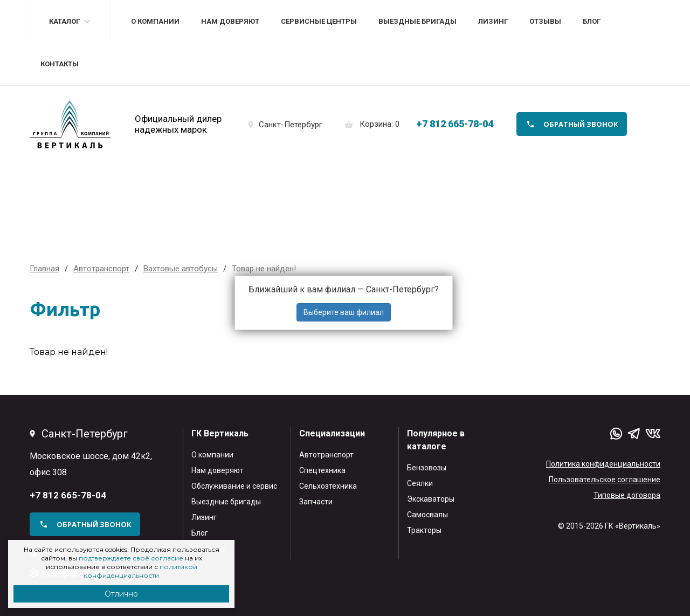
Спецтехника (322, 470)
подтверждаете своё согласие (131, 558)
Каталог (64, 21)
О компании (155, 21)
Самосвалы (427, 515)
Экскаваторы (431, 499)
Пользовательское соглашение (605, 480)
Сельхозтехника (328, 486)
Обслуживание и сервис (234, 486)
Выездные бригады (418, 21)
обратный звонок (581, 124)
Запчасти (316, 502)
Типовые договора (627, 495)
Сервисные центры (319, 21)
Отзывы (545, 21)
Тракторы (424, 530)
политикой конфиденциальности (140, 571)
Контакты (60, 64)
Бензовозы (427, 468)
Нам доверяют (230, 21)
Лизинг (493, 21)
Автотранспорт (326, 455)
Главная (44, 269)
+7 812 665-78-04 (455, 124)
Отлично (121, 594)
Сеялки (420, 483)
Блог (592, 21)
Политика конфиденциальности (603, 464)
